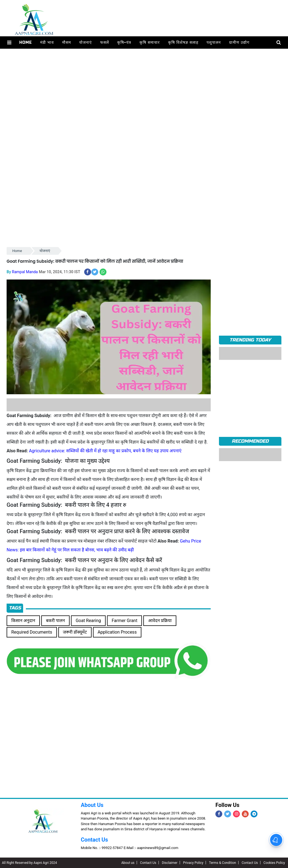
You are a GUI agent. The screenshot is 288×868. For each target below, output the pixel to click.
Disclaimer (170, 863)
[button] (9, 43)
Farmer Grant (124, 621)
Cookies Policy (274, 863)
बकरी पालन (55, 621)
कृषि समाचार (150, 43)
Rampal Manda (25, 272)
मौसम (67, 43)
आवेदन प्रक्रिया (160, 621)
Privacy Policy (193, 863)
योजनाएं (86, 43)
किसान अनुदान (23, 621)
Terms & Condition (223, 863)
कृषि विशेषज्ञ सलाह (183, 43)
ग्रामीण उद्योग (239, 43)
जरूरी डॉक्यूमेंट (75, 632)
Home (26, 43)
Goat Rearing (88, 621)
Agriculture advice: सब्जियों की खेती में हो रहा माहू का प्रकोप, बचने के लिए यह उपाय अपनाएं (105, 451)
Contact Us (94, 840)
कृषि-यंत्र (124, 43)
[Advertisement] (144, 100)
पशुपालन (214, 43)
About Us (92, 805)
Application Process (117, 632)
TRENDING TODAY (250, 340)
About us (128, 863)
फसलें (105, 43)
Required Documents (32, 632)
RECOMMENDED (250, 441)
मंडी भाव (47, 43)
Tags (15, 608)
